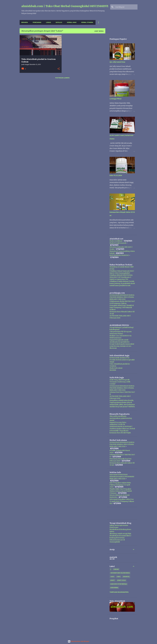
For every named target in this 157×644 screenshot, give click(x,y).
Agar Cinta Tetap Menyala (119, 584)
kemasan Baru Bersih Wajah (120, 433)
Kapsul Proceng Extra (118, 422)
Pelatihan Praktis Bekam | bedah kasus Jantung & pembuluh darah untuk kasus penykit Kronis (122, 283)
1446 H (119, 577)
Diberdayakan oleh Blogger (79, 641)
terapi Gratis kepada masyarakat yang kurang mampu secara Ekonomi (122, 346)
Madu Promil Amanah (118, 243)
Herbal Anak (72, 22)
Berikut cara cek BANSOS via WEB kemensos (120, 337)
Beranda (25, 22)
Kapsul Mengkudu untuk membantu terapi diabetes (119, 341)
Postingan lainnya (62, 78)
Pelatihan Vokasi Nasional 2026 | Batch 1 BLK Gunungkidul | (122, 272)
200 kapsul (126, 577)
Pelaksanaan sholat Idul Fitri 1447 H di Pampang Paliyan (122, 302)
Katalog (59, 22)
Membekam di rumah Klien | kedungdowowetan (120, 537)
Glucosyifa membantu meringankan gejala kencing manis (121, 418)
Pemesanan (37, 22)
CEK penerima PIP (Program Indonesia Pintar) (121, 333)
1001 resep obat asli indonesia (120, 573)
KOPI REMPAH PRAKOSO (119, 255)
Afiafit (113, 580)
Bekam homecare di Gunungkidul (117, 541)
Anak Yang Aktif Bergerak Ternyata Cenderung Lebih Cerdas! (120, 382)
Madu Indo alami (116, 368)
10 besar (116, 569)
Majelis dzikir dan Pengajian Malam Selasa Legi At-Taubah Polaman (121, 491)
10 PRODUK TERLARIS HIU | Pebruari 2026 (120, 317)
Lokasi (48, 22)
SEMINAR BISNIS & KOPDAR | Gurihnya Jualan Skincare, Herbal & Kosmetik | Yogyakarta (122, 429)
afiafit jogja (121, 580)
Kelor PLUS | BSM (116, 175)
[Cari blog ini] (126, 7)
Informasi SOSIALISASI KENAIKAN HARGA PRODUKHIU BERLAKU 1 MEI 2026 (122, 477)
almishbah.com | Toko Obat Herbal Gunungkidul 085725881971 (65, 6)
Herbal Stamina (87, 22)
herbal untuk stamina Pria (119, 358)
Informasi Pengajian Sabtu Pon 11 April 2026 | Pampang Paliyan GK (122, 501)
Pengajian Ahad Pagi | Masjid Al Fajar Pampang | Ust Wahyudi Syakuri (122, 307)
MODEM (113, 370)
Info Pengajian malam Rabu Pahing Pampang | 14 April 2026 (120, 485)
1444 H (112, 577)
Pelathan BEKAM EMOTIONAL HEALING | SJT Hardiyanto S (121, 276)
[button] (59, 69)
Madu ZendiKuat (116, 241)
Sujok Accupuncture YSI (119, 279)
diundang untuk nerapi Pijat (120, 534)
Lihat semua (99, 31)
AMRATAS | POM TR (117, 424)
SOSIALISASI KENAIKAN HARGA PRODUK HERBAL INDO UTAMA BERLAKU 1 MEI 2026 (122, 297)
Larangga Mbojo (116, 99)
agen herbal (114, 588)
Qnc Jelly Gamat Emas (117, 62)
